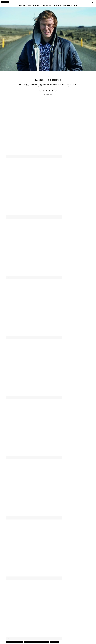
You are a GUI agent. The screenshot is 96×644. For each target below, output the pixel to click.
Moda (48, 76)
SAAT (43, 6)
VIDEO (55, 6)
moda (8, 642)
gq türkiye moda (34, 642)
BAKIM (25, 6)
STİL (21, 6)
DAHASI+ (70, 6)
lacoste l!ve (54, 642)
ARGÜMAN (31, 6)
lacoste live (45, 642)
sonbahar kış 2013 (17, 642)
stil (26, 642)
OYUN (75, 6)
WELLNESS (49, 6)
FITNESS (38, 6)
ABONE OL (5, 2)
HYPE (60, 6)
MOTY (64, 6)
